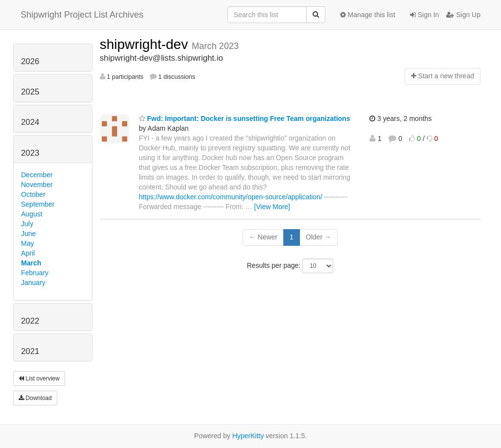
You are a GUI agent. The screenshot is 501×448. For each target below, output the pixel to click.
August (32, 214)
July (27, 224)
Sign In (424, 15)
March (31, 263)
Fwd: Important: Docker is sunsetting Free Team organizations (245, 118)
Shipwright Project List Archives (82, 15)
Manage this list (368, 15)
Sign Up (463, 15)
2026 (30, 61)
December (37, 175)
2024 (30, 122)
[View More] (272, 207)
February (35, 273)
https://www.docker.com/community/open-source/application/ (231, 197)
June (28, 234)
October (33, 194)
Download (35, 398)
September (38, 204)
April (28, 253)
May (27, 243)
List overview (39, 378)
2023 (30, 153)
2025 (30, 92)
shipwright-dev (146, 44)
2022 (30, 321)
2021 (30, 351)
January (33, 283)
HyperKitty (248, 436)
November (37, 185)
